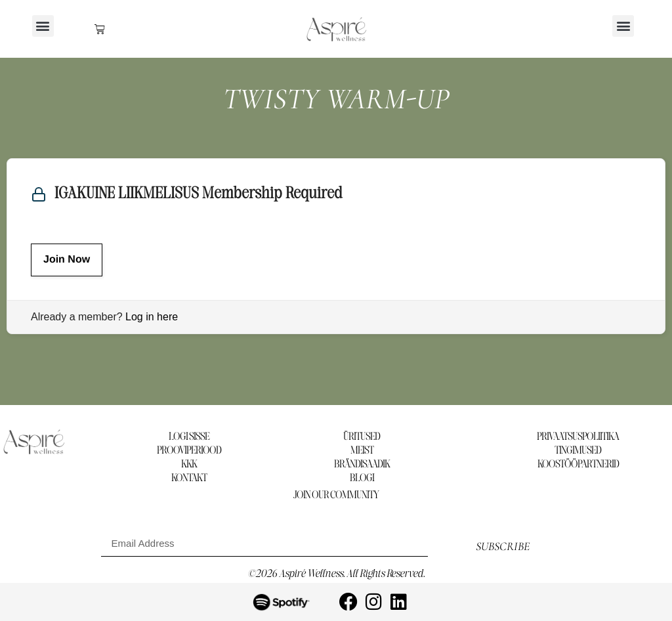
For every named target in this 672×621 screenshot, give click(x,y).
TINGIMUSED (578, 451)
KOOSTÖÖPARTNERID (578, 464)
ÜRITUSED (362, 437)
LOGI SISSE (189, 437)
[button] (43, 26)
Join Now (67, 260)
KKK (189, 464)
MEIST (362, 451)
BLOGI (362, 478)
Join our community (336, 495)
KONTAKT (189, 478)
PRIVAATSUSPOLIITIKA (578, 437)
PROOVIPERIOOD (189, 451)
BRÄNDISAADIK (362, 464)
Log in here (152, 317)
